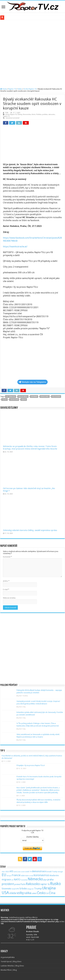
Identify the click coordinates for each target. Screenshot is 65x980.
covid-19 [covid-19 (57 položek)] (28, 872)
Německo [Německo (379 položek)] (35, 879)
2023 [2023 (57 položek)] (7, 872)
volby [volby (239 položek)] (20, 893)
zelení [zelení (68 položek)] (34, 893)
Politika (39, 114)
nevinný (34, 397)
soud (5, 400)
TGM (7, 113)
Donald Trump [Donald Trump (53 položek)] (52, 872)
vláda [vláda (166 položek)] (13, 893)
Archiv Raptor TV (30, 89)
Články (20, 114)
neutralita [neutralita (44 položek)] (24, 880)
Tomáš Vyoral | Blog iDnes (11, 962)
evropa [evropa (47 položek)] (9, 876)
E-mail (6, 589)
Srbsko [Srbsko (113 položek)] (23, 888)
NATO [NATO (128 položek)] (17, 879)
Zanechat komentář (12, 118)
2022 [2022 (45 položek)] (3, 872)
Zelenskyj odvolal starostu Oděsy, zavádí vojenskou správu (30, 530)
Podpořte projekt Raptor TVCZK (32, 831)
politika (45, 114)
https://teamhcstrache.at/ (15, 247)
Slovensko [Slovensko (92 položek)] (6, 889)
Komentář (7, 557)
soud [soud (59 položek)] (14, 889)
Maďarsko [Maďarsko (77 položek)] (54, 875)
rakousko (52, 114)
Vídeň (24, 400)
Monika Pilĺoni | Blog (9, 970)
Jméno (6, 581)
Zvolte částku (32, 837)
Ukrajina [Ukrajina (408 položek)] (49, 888)
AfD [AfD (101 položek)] (11, 871)
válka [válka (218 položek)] (28, 893)
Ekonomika (27, 114)
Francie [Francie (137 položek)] (16, 875)
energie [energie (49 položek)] (60, 872)
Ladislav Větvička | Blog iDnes (12, 966)
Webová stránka (9, 598)
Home (4, 89)
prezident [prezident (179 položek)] (8, 884)
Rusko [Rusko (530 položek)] (55, 884)
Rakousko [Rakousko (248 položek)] (33, 884)
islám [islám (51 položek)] (23, 876)
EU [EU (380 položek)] (4, 875)
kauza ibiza (23, 397)
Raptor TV (12, 89)
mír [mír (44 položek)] (12, 880)
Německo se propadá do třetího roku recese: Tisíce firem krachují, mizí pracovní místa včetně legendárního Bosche (30, 448)
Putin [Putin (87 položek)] (23, 884)
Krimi (34, 114)
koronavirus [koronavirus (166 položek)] (41, 875)
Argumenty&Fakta (8, 957)
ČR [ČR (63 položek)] (47, 893)
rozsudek (56, 397)
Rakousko (45, 397)
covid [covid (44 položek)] (23, 872)
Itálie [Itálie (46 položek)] (27, 876)
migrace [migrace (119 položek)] (6, 879)
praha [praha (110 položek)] (50, 880)
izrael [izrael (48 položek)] (31, 876)
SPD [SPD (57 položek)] (18, 889)
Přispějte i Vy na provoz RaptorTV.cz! (31, 765)
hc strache (11, 397)
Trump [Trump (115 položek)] (38, 888)
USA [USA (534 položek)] (5, 893)
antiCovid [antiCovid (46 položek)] (17, 872)
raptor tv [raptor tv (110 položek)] (45, 884)
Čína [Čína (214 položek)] (52, 893)
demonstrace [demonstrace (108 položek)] (39, 871)
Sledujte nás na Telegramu (32, 382)
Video (20, 89)
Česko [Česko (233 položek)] (41, 893)
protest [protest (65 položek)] (17, 884)
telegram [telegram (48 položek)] (31, 889)
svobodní (14, 400)
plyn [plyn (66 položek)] (45, 880)
